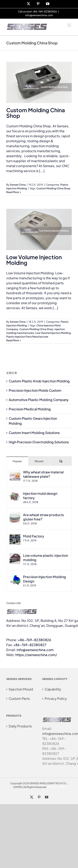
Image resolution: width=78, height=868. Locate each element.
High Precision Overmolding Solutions (39, 442)
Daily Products (20, 726)
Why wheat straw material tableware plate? (43, 474)
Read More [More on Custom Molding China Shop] (13, 192)
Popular (17, 461)
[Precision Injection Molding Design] (15, 577)
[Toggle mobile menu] (70, 25)
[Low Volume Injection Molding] (39, 229)
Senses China (18, 185)
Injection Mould (21, 689)
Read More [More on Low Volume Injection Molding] (13, 340)
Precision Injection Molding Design (45, 579)
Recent (39, 461)
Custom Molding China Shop (36, 113)
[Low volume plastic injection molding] (15, 556)
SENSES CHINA (56, 787)
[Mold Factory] (15, 536)
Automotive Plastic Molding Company (39, 400)
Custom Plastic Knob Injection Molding (39, 381)
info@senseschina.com (39, 15)
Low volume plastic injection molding (46, 558)
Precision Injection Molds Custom (35, 390)
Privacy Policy (56, 698)
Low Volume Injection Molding (34, 260)
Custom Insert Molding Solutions (34, 433)
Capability (53, 689)
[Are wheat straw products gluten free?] (15, 515)
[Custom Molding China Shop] (39, 82)
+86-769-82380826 (35, 640)
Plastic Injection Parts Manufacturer (27, 337)
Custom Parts (19, 698)
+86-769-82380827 (30, 645)
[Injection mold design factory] (15, 494)
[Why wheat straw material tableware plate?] (15, 472)
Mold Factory (34, 536)
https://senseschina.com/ (36, 655)
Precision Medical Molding (30, 409)
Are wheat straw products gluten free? (43, 517)
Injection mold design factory (40, 496)
